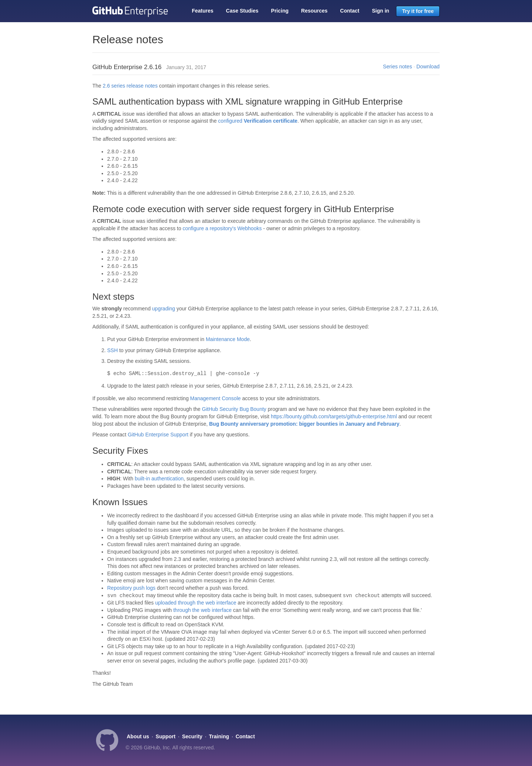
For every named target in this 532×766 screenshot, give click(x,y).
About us (138, 736)
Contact (350, 11)
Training (219, 736)
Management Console (216, 398)
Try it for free (418, 11)
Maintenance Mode (228, 339)
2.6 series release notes (130, 86)
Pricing (280, 11)
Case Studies (242, 11)
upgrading (164, 309)
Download (428, 67)
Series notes (398, 67)
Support (166, 736)
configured (258, 121)
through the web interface (202, 610)
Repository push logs (131, 588)
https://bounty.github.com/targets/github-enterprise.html (334, 416)
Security (192, 736)
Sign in (381, 11)
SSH (112, 350)
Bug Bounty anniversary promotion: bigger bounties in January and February (304, 424)
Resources (314, 11)
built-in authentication (159, 479)
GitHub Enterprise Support (158, 435)
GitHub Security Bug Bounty (234, 409)
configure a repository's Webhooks (222, 228)
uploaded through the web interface (196, 603)
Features (202, 11)
